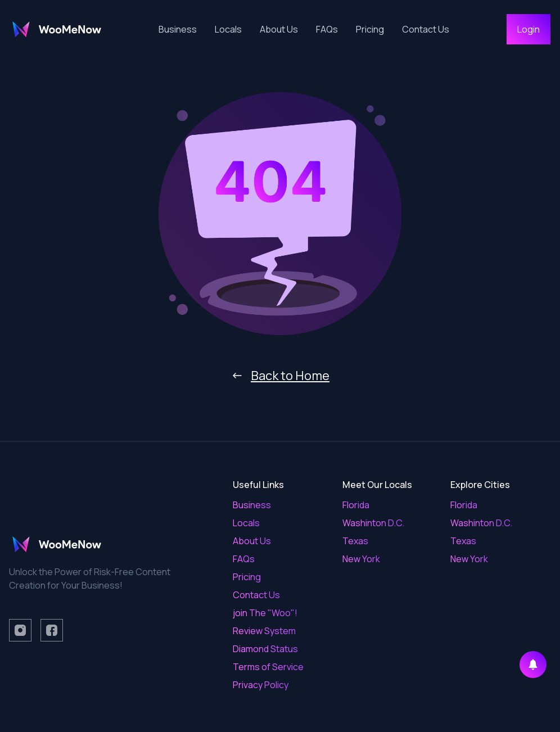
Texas (355, 541)
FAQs (327, 29)
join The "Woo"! (265, 613)
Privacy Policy (261, 685)
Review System (264, 631)
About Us (279, 29)
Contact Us (426, 29)
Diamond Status (265, 649)
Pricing (370, 29)
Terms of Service (268, 667)
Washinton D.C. (373, 523)
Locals (228, 29)
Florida (356, 505)
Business (178, 29)
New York (361, 559)
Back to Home (280, 376)
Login (529, 29)
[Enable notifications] (533, 665)
